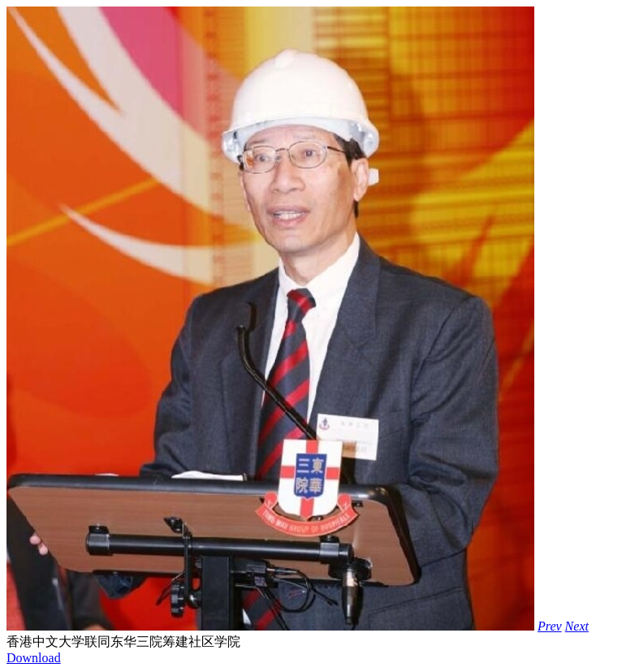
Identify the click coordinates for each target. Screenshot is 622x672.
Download (34, 658)
